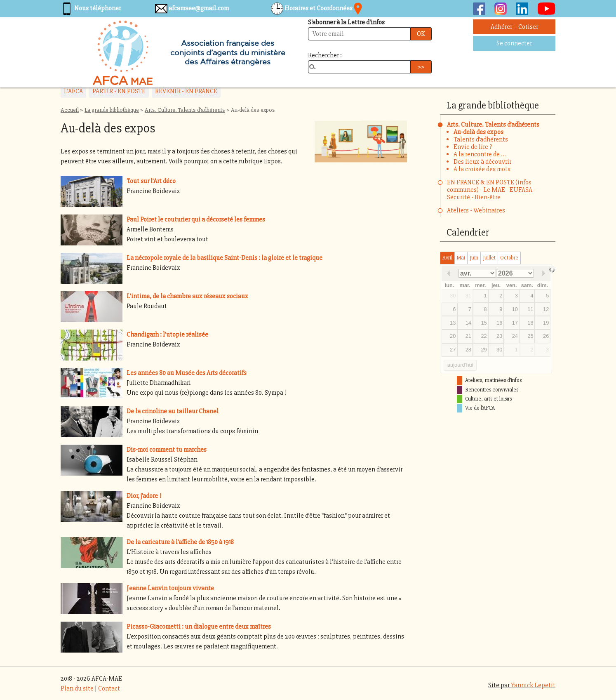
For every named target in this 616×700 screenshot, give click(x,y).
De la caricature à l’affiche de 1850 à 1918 (180, 542)
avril (447, 258)
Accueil (70, 110)
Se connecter (514, 43)
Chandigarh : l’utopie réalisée (167, 335)
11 (530, 309)
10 (515, 309)
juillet (489, 258)
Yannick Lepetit (533, 685)
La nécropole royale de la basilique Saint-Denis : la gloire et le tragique (225, 258)
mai (461, 258)
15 (484, 323)
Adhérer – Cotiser (514, 27)
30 (453, 296)
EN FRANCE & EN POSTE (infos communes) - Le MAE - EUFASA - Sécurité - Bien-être (491, 190)
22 (484, 336)
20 (453, 336)
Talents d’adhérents (481, 139)
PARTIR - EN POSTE (119, 91)
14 (468, 323)
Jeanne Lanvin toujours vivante (170, 588)
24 (515, 336)
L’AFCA (73, 91)
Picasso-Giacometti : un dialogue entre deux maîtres (199, 627)
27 (453, 350)
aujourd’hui (460, 365)
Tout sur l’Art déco (151, 181)
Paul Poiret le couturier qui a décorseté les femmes (196, 219)
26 (546, 336)
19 (546, 323)
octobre (509, 258)
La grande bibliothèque (112, 110)
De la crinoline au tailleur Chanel (173, 411)
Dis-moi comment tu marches (167, 450)
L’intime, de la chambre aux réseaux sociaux (187, 296)
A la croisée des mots (482, 169)
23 (499, 336)
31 (468, 296)
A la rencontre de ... (480, 154)
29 (484, 350)
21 (468, 336)
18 (530, 323)
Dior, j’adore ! (144, 496)
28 (468, 350)
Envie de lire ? (473, 147)
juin (474, 258)
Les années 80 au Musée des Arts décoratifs (187, 373)
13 (453, 323)
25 (530, 336)
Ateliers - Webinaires (476, 210)
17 (515, 323)
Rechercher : (325, 55)
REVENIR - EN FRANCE (186, 91)
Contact (109, 688)
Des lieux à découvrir (482, 162)
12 (546, 309)
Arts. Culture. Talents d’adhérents (185, 110)
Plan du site (77, 688)
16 (499, 323)
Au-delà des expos (478, 132)
